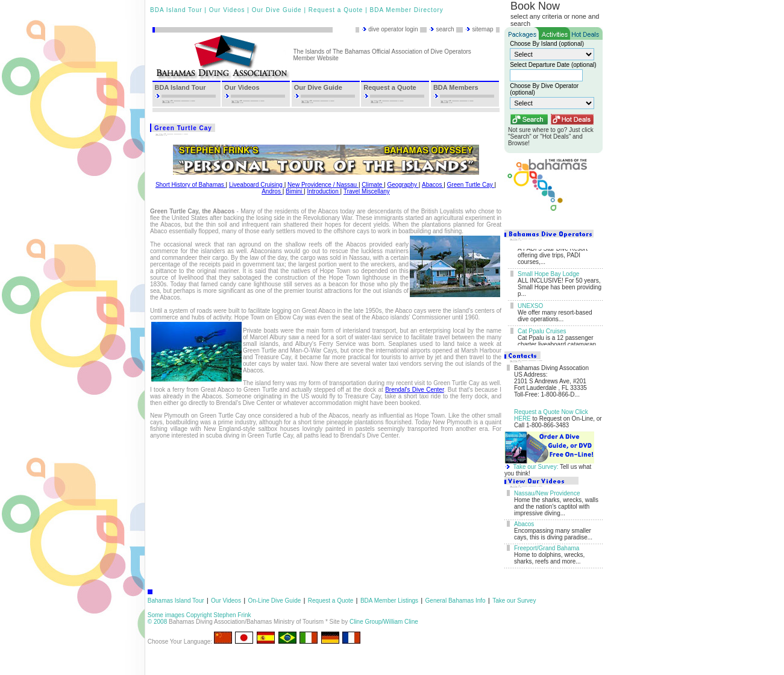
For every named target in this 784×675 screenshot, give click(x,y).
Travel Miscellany (367, 191)
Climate (373, 185)
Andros (272, 191)
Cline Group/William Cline (384, 622)
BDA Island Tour (176, 10)
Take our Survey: (535, 467)
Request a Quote (336, 10)
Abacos (433, 185)
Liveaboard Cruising (257, 185)
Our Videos (227, 10)
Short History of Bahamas (191, 185)
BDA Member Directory (407, 10)
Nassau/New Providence (547, 493)
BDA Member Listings (389, 601)
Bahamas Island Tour (176, 601)
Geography (403, 185)
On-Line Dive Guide (274, 601)
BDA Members (456, 87)
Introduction (323, 191)
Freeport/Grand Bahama (547, 548)
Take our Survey (514, 601)
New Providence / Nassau (323, 185)
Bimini (295, 191)
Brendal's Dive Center (415, 390)
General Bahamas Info (456, 601)
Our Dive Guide (277, 10)
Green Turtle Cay (471, 185)
